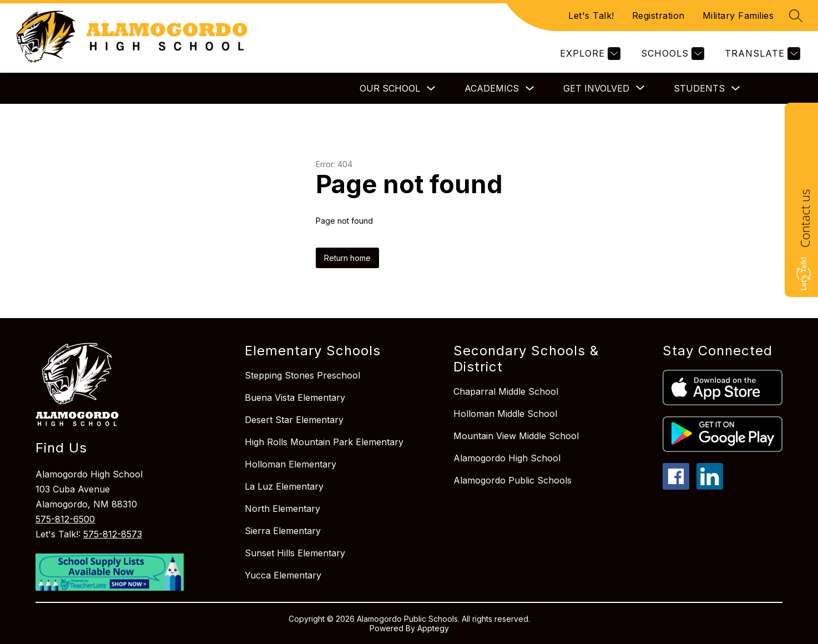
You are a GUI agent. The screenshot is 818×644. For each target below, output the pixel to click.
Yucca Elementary (283, 575)
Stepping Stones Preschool (302, 375)
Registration (658, 16)
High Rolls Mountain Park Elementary (324, 442)
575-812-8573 (113, 534)
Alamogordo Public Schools (512, 480)
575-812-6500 (65, 519)
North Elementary (282, 509)
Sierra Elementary (283, 531)
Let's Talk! (591, 16)
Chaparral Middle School (506, 391)
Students (699, 88)
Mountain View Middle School (516, 436)
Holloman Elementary (291, 464)
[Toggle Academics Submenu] (530, 89)
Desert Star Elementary (294, 420)
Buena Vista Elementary (295, 398)
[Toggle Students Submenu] (736, 89)
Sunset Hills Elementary (295, 553)
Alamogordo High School (507, 458)
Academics (492, 88)
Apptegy (433, 628)
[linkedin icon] (710, 486)
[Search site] (796, 16)
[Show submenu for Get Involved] (596, 88)
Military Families (738, 16)
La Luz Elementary (284, 486)
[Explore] (589, 54)
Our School (390, 88)
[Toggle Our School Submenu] (431, 89)
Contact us (805, 218)
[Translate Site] (761, 54)
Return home (347, 258)
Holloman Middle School (505, 414)
